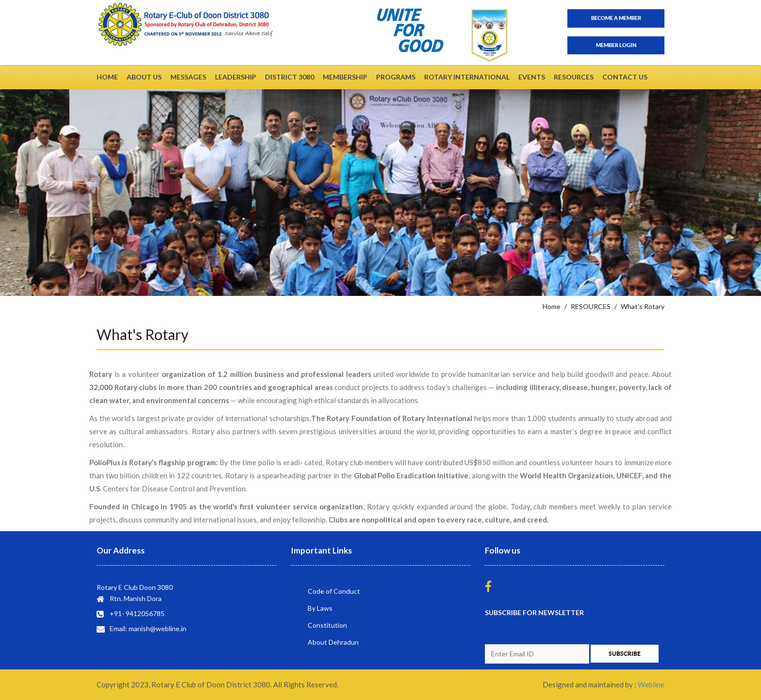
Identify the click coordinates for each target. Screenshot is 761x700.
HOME (107, 77)
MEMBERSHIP (345, 77)
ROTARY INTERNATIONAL (467, 77)
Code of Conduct (334, 591)
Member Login (616, 45)
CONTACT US (625, 77)
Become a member (616, 18)
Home (552, 306)
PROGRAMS (396, 77)
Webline (651, 684)
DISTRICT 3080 (290, 77)
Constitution (327, 625)
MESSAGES (188, 77)
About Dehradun (333, 642)
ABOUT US (144, 77)
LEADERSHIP (236, 77)
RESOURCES (574, 77)
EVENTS (532, 77)
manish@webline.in (157, 628)
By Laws (320, 608)
